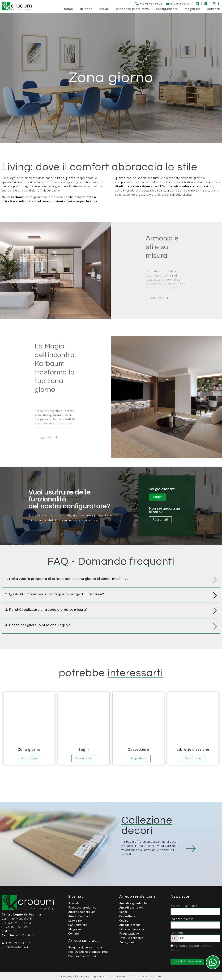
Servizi (104, 9)
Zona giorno (127, 942)
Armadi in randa (130, 925)
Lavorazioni (76, 921)
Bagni (123, 912)
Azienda (86, 9)
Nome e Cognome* (184, 906)
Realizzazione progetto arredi (89, 952)
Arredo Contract (79, 916)
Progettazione (129, 934)
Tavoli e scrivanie (131, 938)
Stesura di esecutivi (82, 956)
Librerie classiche (132, 929)
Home (69, 9)
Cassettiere (127, 916)
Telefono (177, 933)
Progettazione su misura (85, 947)
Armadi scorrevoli (131, 908)
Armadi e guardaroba (133, 903)
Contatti (214, 9)
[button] (111, 580)
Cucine (124, 921)
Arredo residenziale (82, 912)
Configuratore (167, 9)
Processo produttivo (133, 9)
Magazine (193, 9)
